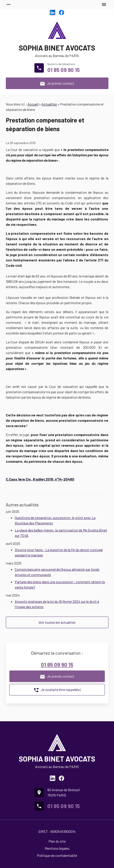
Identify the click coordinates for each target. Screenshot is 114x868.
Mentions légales (57, 848)
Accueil (33, 104)
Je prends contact (57, 84)
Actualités (49, 104)
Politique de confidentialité (57, 855)
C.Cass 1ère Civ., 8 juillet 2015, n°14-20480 (40, 479)
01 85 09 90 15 (64, 70)
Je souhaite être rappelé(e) (57, 690)
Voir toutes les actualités (57, 622)
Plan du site (57, 841)
